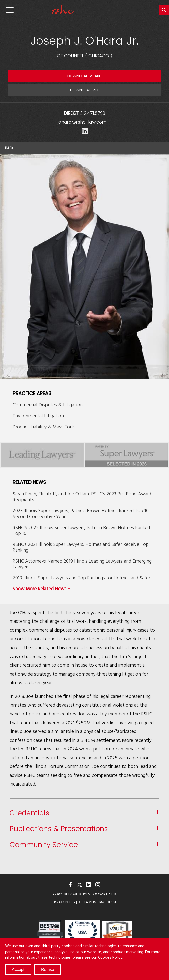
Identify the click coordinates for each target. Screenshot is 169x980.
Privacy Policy (64, 902)
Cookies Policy (110, 957)
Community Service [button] (44, 845)
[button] (164, 10)
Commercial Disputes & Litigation (48, 405)
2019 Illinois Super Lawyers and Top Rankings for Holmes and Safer (81, 577)
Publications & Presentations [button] (59, 829)
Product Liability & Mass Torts (44, 426)
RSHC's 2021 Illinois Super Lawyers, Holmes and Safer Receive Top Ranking (81, 547)
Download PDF (85, 90)
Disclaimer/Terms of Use (97, 902)
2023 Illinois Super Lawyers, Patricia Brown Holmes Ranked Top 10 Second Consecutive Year (81, 513)
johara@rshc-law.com (82, 122)
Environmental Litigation (38, 415)
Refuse (48, 969)
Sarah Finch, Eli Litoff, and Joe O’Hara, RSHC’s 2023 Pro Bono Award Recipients (82, 496)
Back (9, 148)
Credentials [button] (29, 813)
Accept (18, 969)
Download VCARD (84, 76)
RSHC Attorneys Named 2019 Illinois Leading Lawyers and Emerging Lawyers (82, 564)
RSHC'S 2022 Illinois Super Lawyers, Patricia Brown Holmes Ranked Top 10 (81, 530)
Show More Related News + (41, 588)
